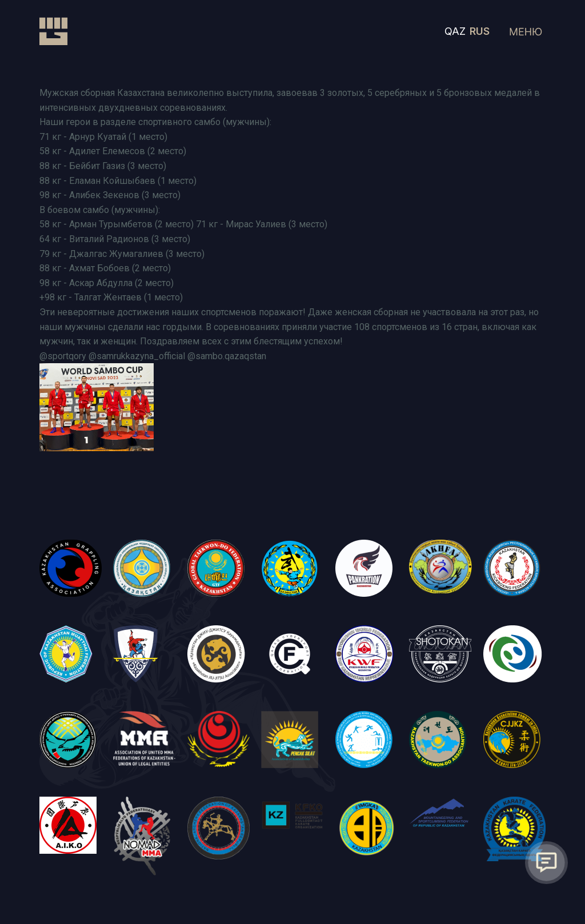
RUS (480, 31)
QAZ (455, 31)
